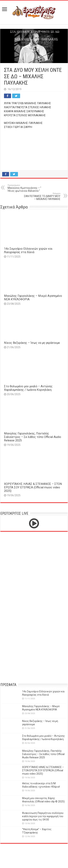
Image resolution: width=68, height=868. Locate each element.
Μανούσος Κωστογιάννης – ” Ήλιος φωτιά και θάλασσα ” (26, 188)
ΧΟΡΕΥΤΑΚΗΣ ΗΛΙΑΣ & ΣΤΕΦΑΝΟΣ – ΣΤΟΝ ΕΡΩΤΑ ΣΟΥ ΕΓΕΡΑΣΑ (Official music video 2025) (33, 487)
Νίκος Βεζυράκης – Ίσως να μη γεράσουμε (32, 343)
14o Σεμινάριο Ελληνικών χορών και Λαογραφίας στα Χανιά (28, 250)
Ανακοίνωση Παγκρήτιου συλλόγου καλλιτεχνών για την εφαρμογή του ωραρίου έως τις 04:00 (43, 816)
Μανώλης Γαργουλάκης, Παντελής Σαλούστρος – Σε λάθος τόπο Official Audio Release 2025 (33, 437)
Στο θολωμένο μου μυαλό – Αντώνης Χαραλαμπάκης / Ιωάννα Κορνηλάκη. (28, 388)
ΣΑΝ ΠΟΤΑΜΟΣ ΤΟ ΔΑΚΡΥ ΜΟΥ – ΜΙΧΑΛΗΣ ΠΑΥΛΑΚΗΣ (42, 196)
